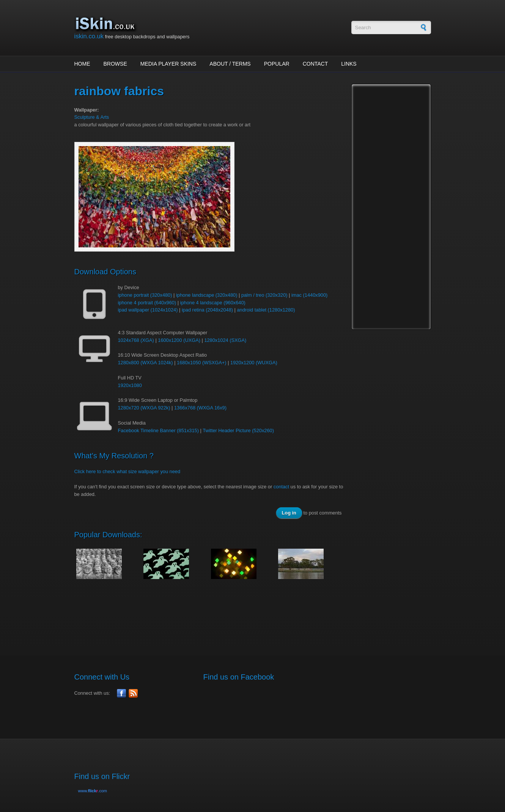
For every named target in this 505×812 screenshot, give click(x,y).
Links (349, 64)
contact (281, 487)
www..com (93, 791)
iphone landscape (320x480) (207, 295)
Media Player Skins (168, 64)
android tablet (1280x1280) (266, 310)
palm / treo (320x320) (264, 295)
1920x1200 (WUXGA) (254, 363)
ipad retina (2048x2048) (207, 310)
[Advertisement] (212, 613)
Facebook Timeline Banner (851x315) (158, 430)
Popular (277, 64)
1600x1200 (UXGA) (179, 340)
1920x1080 (130, 385)
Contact (315, 64)
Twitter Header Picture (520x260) (238, 430)
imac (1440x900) (309, 295)
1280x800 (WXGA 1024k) (146, 363)
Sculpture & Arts (92, 117)
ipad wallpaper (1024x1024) (148, 310)
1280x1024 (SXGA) (225, 340)
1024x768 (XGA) (136, 340)
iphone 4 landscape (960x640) (213, 303)
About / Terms (230, 64)
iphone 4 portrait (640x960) (147, 303)
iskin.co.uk (89, 36)
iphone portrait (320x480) (145, 295)
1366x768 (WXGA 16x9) (200, 408)
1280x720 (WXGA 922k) (144, 408)
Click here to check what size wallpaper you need (127, 471)
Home (82, 64)
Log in (289, 513)
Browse (115, 64)
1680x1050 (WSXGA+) (202, 363)
